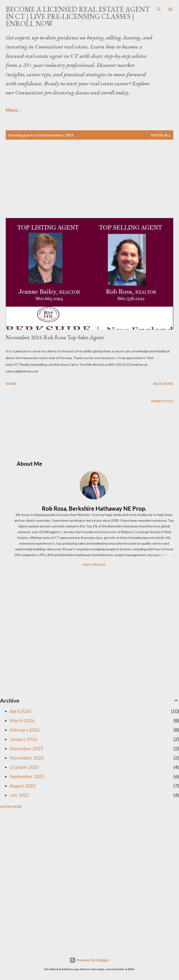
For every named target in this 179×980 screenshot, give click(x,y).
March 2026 (22, 720)
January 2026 (23, 739)
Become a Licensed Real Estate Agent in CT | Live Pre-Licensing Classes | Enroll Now (78, 16)
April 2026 (20, 711)
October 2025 (24, 767)
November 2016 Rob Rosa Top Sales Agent (55, 337)
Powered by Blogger (89, 960)
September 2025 (27, 776)
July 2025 (19, 795)
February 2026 (25, 730)
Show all (161, 135)
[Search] (159, 9)
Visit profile (94, 565)
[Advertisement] (89, 185)
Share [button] (11, 384)
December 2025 (26, 748)
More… (13, 110)
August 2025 (23, 786)
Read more (163, 384)
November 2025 (27, 758)
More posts (162, 401)
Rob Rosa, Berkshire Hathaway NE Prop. (94, 508)
